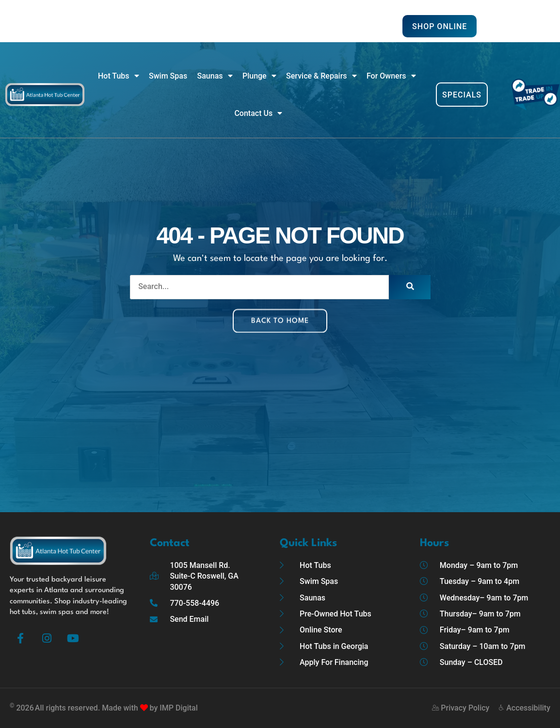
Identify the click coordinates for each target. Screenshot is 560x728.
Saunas (215, 76)
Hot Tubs (119, 76)
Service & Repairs (321, 76)
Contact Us (258, 113)
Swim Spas (168, 76)
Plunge (259, 76)
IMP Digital (178, 708)
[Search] (410, 287)
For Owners (391, 76)
